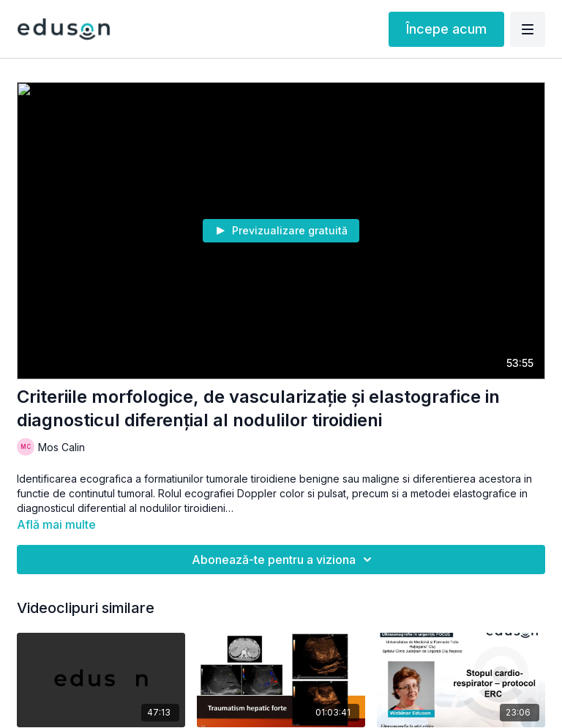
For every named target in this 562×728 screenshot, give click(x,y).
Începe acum (446, 29)
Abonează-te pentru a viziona (284, 560)
